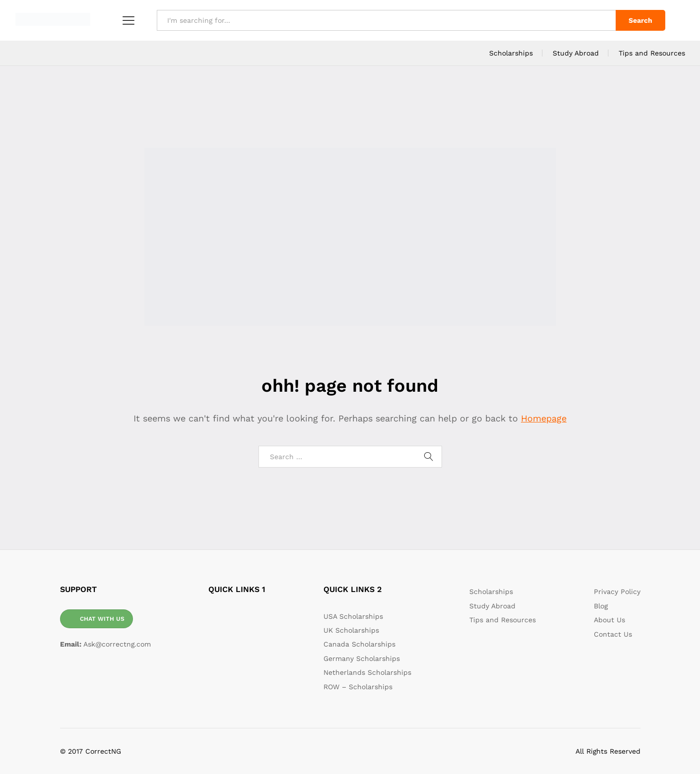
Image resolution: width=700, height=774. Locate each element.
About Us (609, 620)
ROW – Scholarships (358, 687)
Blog (601, 606)
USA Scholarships (353, 616)
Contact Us (613, 634)
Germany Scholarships (362, 658)
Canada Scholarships (359, 644)
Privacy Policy (617, 592)
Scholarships (511, 53)
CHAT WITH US (102, 619)
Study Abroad (576, 53)
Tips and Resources (652, 53)
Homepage (544, 418)
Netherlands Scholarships (367, 672)
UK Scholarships (351, 630)
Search (640, 20)
